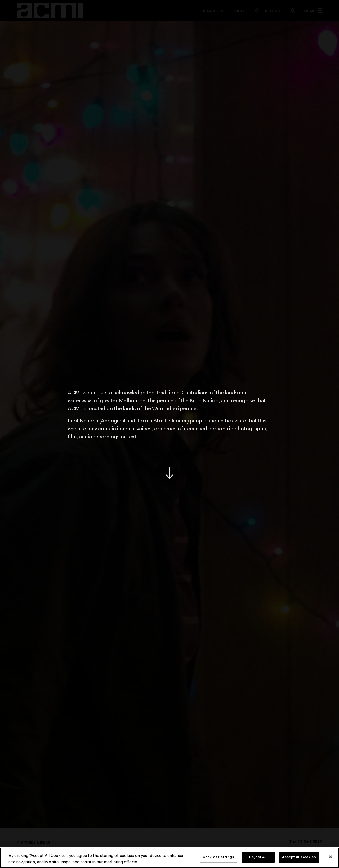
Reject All (258, 857)
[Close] (331, 857)
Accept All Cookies (299, 857)
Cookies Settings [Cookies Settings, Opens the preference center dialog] (218, 857)
